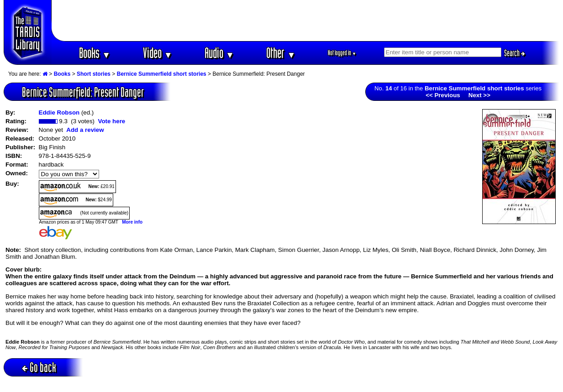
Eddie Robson (59, 112)
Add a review (85, 130)
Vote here (111, 121)
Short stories (94, 74)
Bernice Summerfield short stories (162, 74)
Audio (219, 53)
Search (515, 53)
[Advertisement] (305, 21)
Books (95, 53)
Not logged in (342, 53)
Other (281, 53)
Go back (39, 367)
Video (158, 53)
